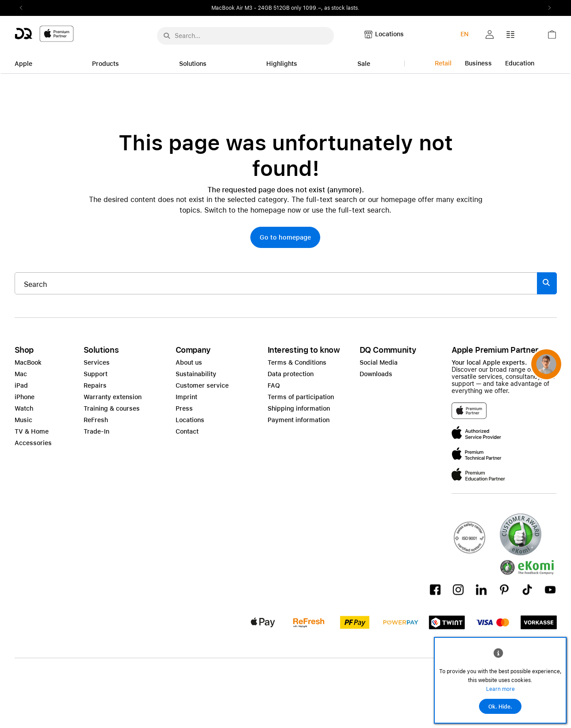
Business (478, 63)
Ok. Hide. (500, 707)
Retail (443, 63)
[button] (490, 34)
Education (520, 63)
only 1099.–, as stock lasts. (325, 8)
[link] (552, 37)
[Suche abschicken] (167, 36)
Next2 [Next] (547, 8)
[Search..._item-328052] (276, 283)
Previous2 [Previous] (24, 8)
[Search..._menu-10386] (245, 36)
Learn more (500, 689)
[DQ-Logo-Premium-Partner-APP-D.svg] (44, 33)
